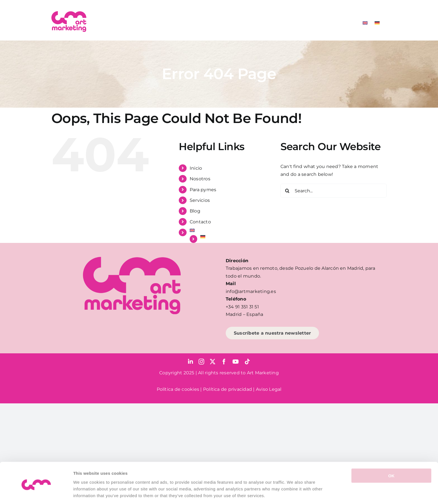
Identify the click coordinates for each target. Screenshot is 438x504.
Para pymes (203, 190)
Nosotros (200, 179)
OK (391, 455)
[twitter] (213, 362)
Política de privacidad (228, 389)
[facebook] (224, 362)
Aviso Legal (269, 389)
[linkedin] (191, 362)
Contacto (200, 222)
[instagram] (201, 362)
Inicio (196, 168)
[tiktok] (247, 362)
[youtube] (236, 362)
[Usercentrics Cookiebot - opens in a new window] (36, 493)
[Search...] (334, 191)
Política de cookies (178, 389)
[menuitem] (365, 23)
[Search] (287, 191)
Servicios (200, 200)
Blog (195, 211)
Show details (293, 493)
